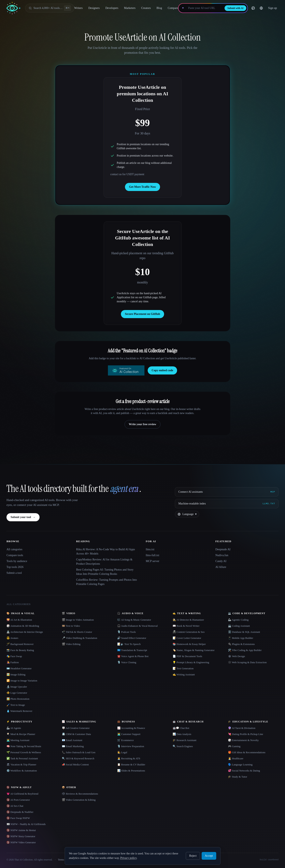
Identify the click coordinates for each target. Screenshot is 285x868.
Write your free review (142, 424)
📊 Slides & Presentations (131, 771)
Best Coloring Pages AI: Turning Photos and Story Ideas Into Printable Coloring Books (105, 572)
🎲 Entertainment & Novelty (243, 740)
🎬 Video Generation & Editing (79, 800)
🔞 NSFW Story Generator (21, 836)
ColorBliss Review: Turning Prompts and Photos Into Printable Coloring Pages (106, 582)
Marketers (130, 8)
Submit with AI (235, 8)
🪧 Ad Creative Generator (76, 728)
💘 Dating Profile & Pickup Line (246, 734)
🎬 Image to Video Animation (78, 620)
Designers (94, 8)
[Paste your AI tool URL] (204, 8)
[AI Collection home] (13, 8)
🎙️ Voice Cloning (127, 662)
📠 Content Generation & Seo (189, 632)
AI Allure (221, 567)
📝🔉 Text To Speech (129, 644)
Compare (173, 8)
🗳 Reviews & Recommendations (80, 794)
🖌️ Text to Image (16, 705)
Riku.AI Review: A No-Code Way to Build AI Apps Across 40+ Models (105, 551)
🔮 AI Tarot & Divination (242, 728)
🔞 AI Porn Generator (18, 800)
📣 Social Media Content (75, 764)
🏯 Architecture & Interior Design (25, 632)
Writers (78, 8)
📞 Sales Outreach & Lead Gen (79, 752)
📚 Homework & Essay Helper (189, 644)
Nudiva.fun (222, 555)
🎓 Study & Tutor (238, 777)
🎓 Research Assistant (184, 740)
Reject (193, 856)
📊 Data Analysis (182, 734)
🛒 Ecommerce (125, 740)
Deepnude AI (223, 549)
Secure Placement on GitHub (143, 314)
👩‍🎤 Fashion (13, 662)
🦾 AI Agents (14, 728)
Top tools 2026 (15, 567)
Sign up (273, 8)
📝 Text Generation (183, 668)
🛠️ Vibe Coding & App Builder (245, 650)
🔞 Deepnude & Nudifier (20, 812)
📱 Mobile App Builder (241, 638)
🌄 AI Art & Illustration (19, 620)
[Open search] (50, 8)
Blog (159, 8)
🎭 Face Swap (14, 656)
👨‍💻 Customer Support (129, 734)
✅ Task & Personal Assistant (22, 758)
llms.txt (150, 549)
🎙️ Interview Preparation (131, 746)
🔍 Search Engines (183, 746)
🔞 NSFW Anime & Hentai (21, 830)
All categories (14, 549)
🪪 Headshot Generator (19, 668)
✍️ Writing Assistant (184, 674)
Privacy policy (128, 858)
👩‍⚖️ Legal (122, 752)
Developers (112, 8)
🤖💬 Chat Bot (181, 728)
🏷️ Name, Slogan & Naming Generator (194, 650)
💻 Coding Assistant (239, 626)
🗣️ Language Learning (240, 764)
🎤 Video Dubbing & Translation (80, 638)
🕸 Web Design (237, 656)
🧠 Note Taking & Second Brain (24, 746)
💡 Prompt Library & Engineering (191, 662)
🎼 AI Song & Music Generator (134, 620)
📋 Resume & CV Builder (131, 764)
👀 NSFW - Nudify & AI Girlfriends (26, 824)
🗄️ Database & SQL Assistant (244, 632)
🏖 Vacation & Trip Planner (21, 764)
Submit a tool (14, 573)
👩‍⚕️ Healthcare (236, 758)
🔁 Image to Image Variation (22, 681)
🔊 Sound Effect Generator (132, 638)
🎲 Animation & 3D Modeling (23, 626)
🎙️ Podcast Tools (126, 632)
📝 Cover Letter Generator (187, 638)
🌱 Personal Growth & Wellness (24, 752)
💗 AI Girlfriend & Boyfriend (22, 794)
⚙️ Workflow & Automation (22, 771)
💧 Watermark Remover (19, 711)
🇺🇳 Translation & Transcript (132, 650)
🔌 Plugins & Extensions (241, 644)
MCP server (153, 561)
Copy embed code (162, 370)
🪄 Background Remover (20, 644)
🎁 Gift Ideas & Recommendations (247, 752)
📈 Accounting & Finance (131, 728)
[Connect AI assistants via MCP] (227, 492)
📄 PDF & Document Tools (187, 656)
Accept (209, 856)
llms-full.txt (153, 555)
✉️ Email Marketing (73, 746)
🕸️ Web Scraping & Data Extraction (247, 662)
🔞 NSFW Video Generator (21, 842)
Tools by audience (17, 561)
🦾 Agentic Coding (238, 620)
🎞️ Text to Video (71, 626)
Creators (146, 8)
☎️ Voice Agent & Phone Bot (133, 656)
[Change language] (261, 8)
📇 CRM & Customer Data (76, 734)
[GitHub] (253, 8)
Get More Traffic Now (142, 187)
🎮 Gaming (234, 746)
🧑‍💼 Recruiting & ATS (129, 758)
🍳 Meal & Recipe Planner (21, 734)
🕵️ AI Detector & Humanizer (188, 620)
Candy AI (221, 561)
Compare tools (15, 555)
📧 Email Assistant (72, 740)
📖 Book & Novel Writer (186, 626)
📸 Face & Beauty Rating (20, 650)
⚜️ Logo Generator (17, 693)
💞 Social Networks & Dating (244, 771)
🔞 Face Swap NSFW (18, 818)
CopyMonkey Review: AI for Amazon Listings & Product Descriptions (104, 562)
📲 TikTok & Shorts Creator (77, 632)
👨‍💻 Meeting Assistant (18, 740)
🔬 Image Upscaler (17, 687)
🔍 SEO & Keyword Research (78, 758)
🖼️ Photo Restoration (18, 699)
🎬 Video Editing (71, 644)
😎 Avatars (12, 638)
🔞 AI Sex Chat (15, 806)
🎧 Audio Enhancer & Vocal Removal (137, 626)
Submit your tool (23, 517)
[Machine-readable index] (227, 504)
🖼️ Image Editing (16, 674)
